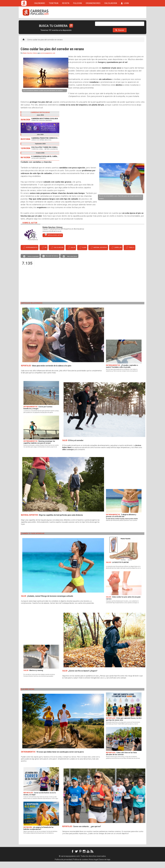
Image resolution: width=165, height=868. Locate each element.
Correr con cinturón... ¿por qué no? (87, 833)
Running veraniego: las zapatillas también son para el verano (39, 449)
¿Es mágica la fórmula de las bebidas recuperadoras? (38, 835)
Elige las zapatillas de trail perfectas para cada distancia (61, 521)
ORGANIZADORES (93, 22)
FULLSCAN (78, 22)
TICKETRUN (54, 22)
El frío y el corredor (76, 447)
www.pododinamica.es (52, 238)
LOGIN (125, 22)
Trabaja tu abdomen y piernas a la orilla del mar (121, 522)
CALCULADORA (111, 22)
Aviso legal (94, 866)
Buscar (120, 37)
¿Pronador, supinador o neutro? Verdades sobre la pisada (122, 373)
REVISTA (66, 22)
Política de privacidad (63, 866)
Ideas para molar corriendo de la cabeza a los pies (52, 372)
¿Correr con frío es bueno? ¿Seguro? (83, 677)
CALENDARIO (40, 22)
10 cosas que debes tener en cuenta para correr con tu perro (60, 758)
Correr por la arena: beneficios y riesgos (38, 414)
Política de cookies (81, 866)
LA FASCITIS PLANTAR (120, 569)
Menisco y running (36, 677)
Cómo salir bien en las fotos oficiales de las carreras (121, 760)
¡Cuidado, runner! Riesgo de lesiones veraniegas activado (50, 603)
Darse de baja (105, 866)
